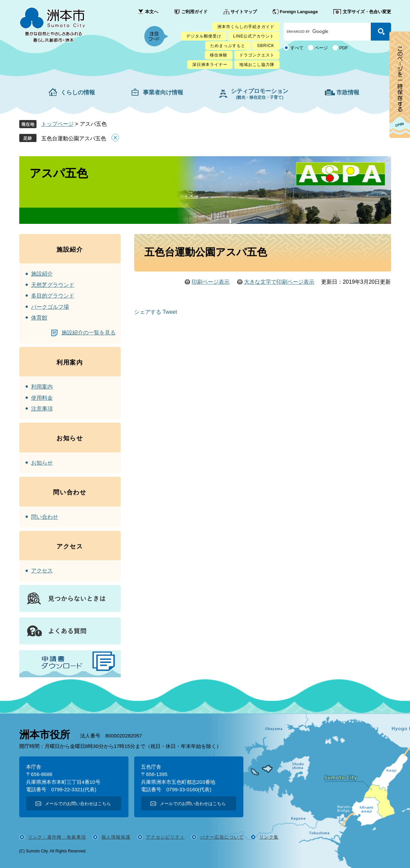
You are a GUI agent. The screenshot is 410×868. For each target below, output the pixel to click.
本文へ (152, 12)
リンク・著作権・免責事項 (57, 837)
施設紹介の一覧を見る (89, 333)
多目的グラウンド (53, 296)
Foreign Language (299, 12)
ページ (321, 48)
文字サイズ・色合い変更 (367, 12)
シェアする (148, 312)
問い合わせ (45, 517)
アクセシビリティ (165, 837)
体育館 (39, 318)
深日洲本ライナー (210, 65)
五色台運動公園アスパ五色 (74, 138)
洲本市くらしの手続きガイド (246, 27)
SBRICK (266, 46)
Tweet (170, 312)
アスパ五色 (59, 173)
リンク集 (269, 837)
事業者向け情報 (163, 92)
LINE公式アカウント (254, 36)
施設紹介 (42, 274)
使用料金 (42, 398)
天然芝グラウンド (53, 285)
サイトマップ (244, 12)
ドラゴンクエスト (257, 55)
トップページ (57, 124)
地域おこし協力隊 (257, 65)
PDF (344, 48)
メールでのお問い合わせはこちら (78, 804)
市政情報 (348, 92)
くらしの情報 (78, 92)
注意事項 (42, 409)
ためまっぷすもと (228, 46)
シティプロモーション (260, 94)
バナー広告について (222, 837)
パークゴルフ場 (50, 307)
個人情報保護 (116, 837)
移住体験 (219, 55)
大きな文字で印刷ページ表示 (279, 282)
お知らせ (42, 463)
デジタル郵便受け (204, 36)
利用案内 (42, 387)
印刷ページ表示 (211, 282)
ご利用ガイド (194, 12)
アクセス (42, 571)
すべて (297, 48)
